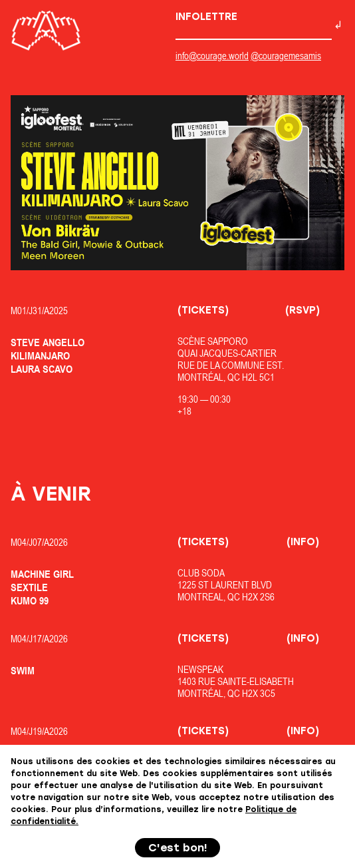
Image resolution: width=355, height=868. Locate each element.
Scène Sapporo (213, 341)
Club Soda (201, 573)
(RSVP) (302, 310)
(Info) (303, 542)
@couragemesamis (286, 56)
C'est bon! (178, 848)
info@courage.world (212, 56)
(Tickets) (203, 310)
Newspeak (200, 669)
